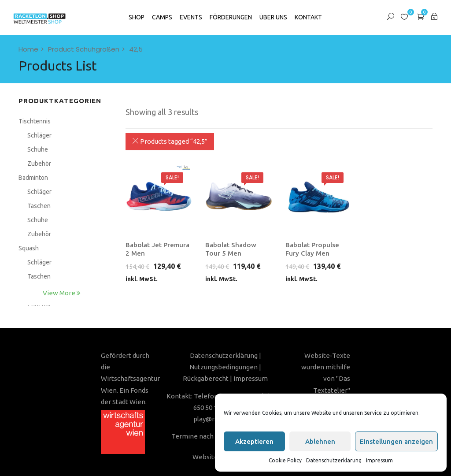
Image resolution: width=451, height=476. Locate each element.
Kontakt (308, 17)
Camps (162, 17)
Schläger (39, 135)
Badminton (33, 178)
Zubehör (39, 164)
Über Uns (273, 17)
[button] (421, 17)
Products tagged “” (170, 141)
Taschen (39, 206)
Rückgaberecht (206, 378)
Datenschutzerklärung (334, 460)
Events (191, 17)
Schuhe (38, 149)
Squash (29, 248)
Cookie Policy (285, 460)
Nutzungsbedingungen (224, 367)
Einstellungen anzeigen (396, 441)
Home (28, 49)
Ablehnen (320, 441)
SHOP (137, 17)
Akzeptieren (254, 441)
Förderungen (231, 17)
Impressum (379, 460)
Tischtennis (35, 121)
